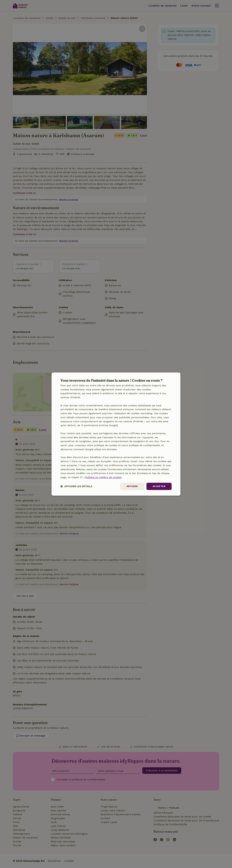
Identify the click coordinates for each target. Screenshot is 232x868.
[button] (76, 486)
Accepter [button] (159, 486)
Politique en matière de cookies (103, 477)
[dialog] (116, 434)
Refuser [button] (132, 486)
